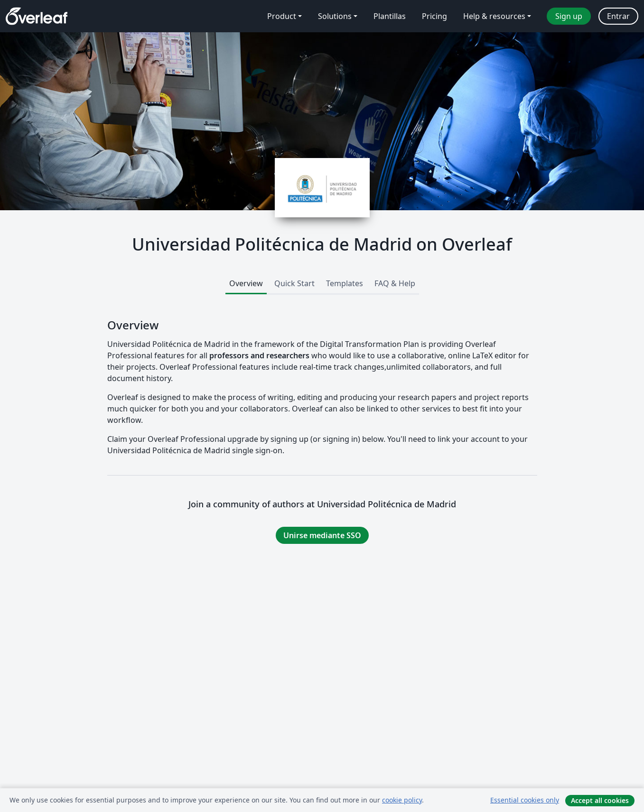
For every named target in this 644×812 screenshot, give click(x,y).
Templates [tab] (345, 283)
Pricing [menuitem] (434, 16)
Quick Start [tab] (294, 283)
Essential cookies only (525, 800)
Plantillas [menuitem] (390, 16)
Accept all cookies (600, 800)
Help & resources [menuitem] (494, 16)
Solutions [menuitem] (335, 16)
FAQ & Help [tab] (395, 283)
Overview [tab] (246, 283)
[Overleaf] (37, 16)
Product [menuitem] (282, 16)
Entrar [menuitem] (618, 16)
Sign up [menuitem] (569, 16)
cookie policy (402, 800)
